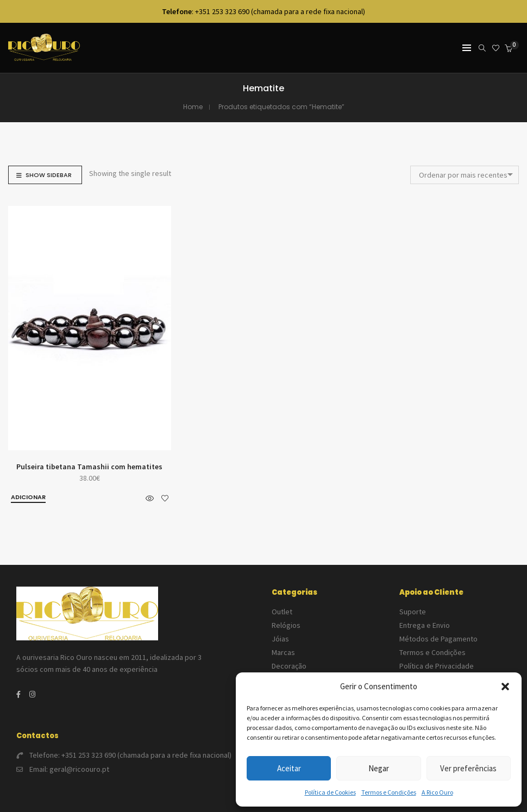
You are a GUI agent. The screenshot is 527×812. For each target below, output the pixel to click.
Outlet (282, 612)
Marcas (283, 652)
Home (193, 107)
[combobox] (465, 175)
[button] (505, 687)
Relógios (286, 625)
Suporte (413, 612)
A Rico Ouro (437, 792)
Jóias (280, 639)
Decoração (289, 666)
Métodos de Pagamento (438, 639)
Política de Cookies (330, 792)
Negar (379, 768)
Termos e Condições (389, 792)
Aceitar (289, 768)
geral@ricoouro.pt (79, 769)
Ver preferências (468, 768)
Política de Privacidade (437, 666)
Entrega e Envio (425, 625)
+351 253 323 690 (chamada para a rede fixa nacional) (146, 755)
